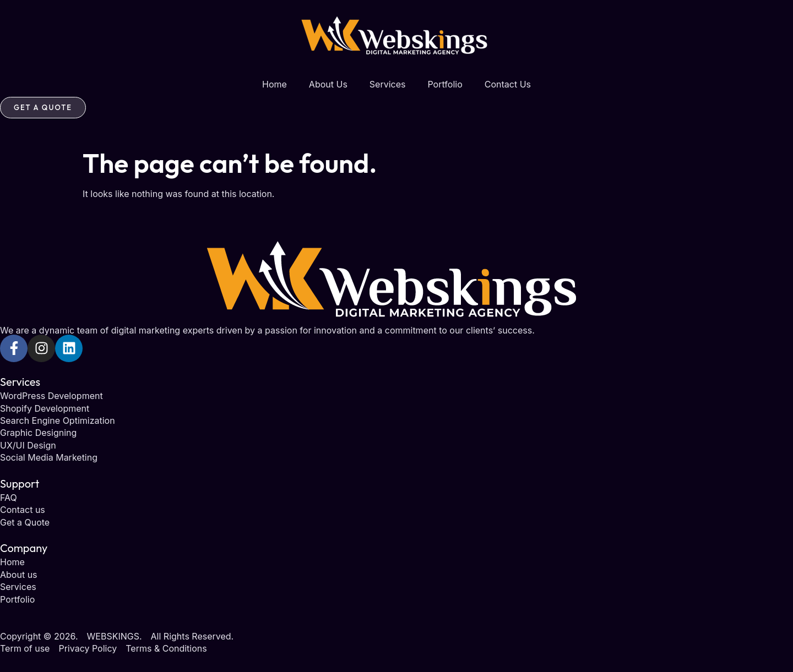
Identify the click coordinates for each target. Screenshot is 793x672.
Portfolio (445, 84)
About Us (328, 84)
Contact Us (508, 84)
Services (388, 84)
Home (275, 84)
